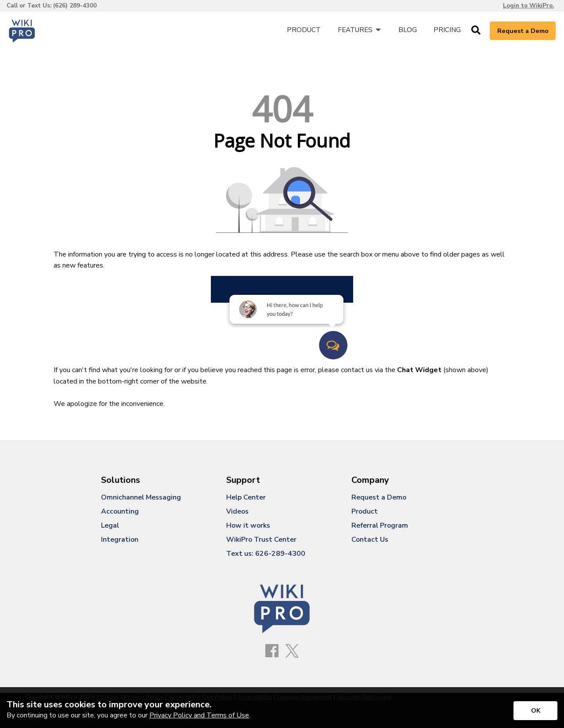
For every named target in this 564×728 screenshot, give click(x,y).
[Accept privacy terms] (535, 711)
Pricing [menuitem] (447, 30)
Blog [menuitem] (408, 30)
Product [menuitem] (304, 30)
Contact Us (370, 540)
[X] (292, 652)
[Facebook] (272, 651)
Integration (120, 540)
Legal (110, 525)
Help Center (246, 497)
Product (365, 511)
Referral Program (380, 525)
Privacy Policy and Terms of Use (199, 715)
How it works (248, 525)
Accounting (120, 511)
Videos (237, 511)
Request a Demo (523, 31)
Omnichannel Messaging (141, 497)
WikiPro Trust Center (261, 540)
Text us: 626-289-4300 (266, 554)
